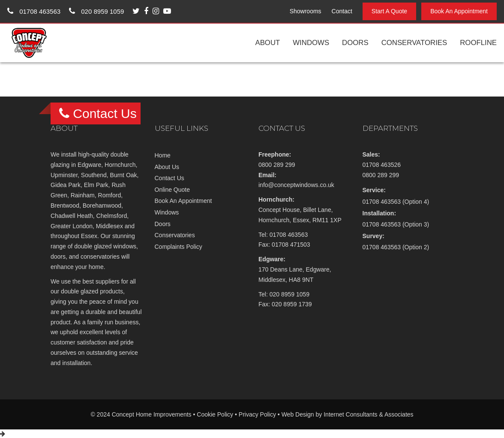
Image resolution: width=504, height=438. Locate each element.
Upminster (64, 175)
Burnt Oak (124, 175)
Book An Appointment (459, 11)
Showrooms (306, 11)
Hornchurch (120, 165)
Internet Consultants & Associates (368, 414)
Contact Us (169, 178)
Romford (110, 195)
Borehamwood (102, 205)
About (267, 43)
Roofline (478, 43)
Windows (311, 43)
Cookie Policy (215, 414)
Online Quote (172, 190)
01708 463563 (34, 11)
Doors (355, 43)
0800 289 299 (277, 165)
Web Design (298, 414)
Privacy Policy (257, 414)
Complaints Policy (178, 247)
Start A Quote (389, 11)
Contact (342, 11)
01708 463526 (382, 165)
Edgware (89, 165)
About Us (167, 167)
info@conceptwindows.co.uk (296, 185)
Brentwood (65, 205)
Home (163, 155)
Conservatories (414, 43)
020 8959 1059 (96, 11)
